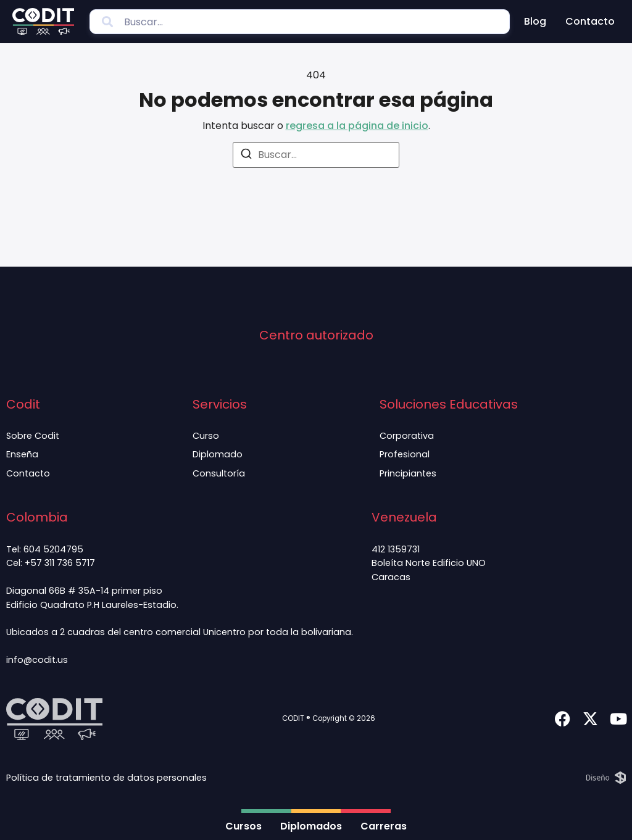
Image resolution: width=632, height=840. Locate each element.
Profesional (405, 454)
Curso (205, 436)
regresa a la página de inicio (357, 126)
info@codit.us (37, 660)
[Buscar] (246, 156)
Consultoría (218, 473)
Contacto (590, 21)
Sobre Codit (33, 436)
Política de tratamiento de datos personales (106, 778)
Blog (535, 21)
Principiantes (408, 473)
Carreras (384, 826)
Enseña (22, 454)
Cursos (243, 826)
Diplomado (217, 454)
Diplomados (311, 826)
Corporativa (407, 436)
